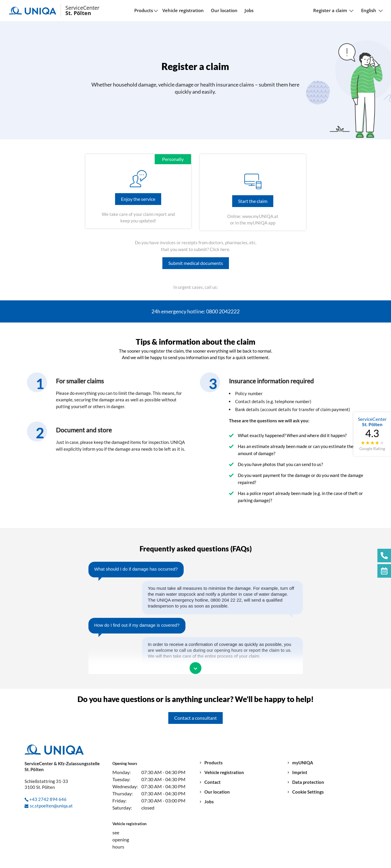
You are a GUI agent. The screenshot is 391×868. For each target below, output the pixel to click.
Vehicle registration (183, 10)
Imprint (300, 772)
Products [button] (144, 10)
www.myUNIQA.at (260, 216)
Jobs (249, 10)
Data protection (308, 782)
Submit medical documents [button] (196, 263)
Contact (213, 782)
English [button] (369, 10)
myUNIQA (303, 763)
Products (214, 763)
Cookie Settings (308, 792)
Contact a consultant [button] (195, 718)
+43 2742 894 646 (48, 799)
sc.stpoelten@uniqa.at (51, 806)
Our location (224, 10)
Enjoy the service (138, 199)
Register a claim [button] (330, 10)
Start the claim (253, 201)
